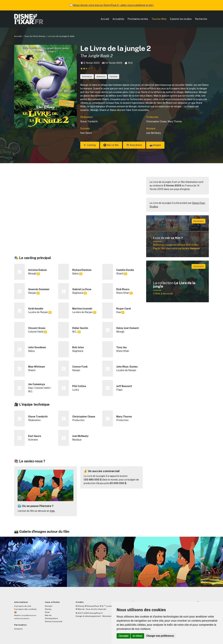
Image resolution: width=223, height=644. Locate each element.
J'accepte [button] (123, 636)
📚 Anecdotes (134, 145)
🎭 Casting (90, 145)
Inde (52, 511)
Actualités (118, 19)
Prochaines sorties (138, 19)
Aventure (101, 77)
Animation (87, 77)
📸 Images (155, 145)
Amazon (18, 629)
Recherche (201, 19)
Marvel (48, 615)
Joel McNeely (154, 133)
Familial (114, 77)
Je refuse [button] (137, 636)
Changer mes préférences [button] (160, 636)
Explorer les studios (181, 19)
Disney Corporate (54, 621)
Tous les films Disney (35, 36)
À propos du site (23, 606)
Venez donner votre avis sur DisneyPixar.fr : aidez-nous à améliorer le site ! (113, 5)
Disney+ (49, 606)
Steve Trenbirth (89, 121)
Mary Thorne (175, 121)
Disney (48, 609)
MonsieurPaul (109, 616)
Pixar (47, 612)
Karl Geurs (86, 133)
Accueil (105, 19)
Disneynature (51, 618)
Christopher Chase (156, 121)
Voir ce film (111, 145)
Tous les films (159, 19)
